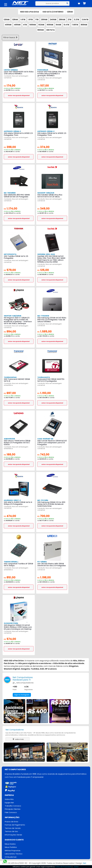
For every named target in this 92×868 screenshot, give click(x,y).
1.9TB (30, 20)
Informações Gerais (13, 835)
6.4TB (66, 25)
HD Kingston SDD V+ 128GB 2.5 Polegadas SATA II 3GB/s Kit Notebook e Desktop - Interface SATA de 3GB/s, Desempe (18, 321)
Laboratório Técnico (14, 854)
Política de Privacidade (63, 867)
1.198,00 (44, 577)
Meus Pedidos (11, 848)
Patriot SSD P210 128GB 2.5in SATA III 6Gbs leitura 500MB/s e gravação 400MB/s (52, 74)
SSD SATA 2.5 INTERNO (53, 12)
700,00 (44, 516)
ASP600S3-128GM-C (46, 131)
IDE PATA (50, 30)
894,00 (10, 332)
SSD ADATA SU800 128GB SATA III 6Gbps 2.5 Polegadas (18, 503)
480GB (17, 25)
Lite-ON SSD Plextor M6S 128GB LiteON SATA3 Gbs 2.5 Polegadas (51, 565)
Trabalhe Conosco (13, 806)
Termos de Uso (11, 832)
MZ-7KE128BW (10, 193)
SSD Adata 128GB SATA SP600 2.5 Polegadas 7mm (51, 134)
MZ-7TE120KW (43, 316)
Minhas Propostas (13, 851)
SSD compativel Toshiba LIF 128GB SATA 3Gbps (18, 565)
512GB (41, 25)
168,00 (10, 454)
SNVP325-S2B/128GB (12, 316)
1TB (37, 20)
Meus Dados (10, 844)
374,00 (44, 147)
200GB (44, 20)
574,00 (10, 639)
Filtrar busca (10, 37)
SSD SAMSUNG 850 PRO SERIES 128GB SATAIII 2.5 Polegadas (16, 196)
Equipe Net (9, 803)
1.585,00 (45, 332)
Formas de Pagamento (15, 825)
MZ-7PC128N (43, 500)
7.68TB (75, 25)
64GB (58, 25)
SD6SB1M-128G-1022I (46, 254)
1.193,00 (44, 393)
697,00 (10, 393)
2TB (70, 20)
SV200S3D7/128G (11, 623)
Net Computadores (15, 730)
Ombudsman (11, 858)
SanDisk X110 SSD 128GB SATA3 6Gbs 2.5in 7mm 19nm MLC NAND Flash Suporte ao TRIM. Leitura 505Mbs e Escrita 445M (51, 259)
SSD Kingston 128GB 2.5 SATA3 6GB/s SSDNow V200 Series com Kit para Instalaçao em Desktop (18, 627)
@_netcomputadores (23, 683)
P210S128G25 (43, 70)
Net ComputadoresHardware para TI (23, 679)
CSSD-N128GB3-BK (45, 439)
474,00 (10, 516)
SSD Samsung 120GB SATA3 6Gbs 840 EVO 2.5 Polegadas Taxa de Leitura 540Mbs (52, 320)
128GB (70, 12)
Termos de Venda (13, 829)
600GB (50, 25)
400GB (8, 25)
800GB (84, 25)
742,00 (44, 454)
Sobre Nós (9, 799)
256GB (62, 20)
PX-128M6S (42, 562)
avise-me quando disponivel (19, 95)
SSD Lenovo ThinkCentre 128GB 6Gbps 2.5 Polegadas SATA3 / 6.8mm (17, 443)
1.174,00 (11, 209)
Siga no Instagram (22, 695)
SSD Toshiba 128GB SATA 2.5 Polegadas (16, 257)
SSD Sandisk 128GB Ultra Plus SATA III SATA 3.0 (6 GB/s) (52, 196)
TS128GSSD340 (10, 377)
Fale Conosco (11, 813)
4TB (25, 25)
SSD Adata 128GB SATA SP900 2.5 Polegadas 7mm (18, 134)
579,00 (10, 270)
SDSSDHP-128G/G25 (46, 193)
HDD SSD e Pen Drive (30, 12)
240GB (53, 20)
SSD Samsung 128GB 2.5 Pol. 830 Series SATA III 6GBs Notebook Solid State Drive (51, 504)
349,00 (44, 209)
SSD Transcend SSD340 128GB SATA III (17, 380)
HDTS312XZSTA (10, 254)
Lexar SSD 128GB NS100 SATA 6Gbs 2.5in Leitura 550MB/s (18, 73)
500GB (33, 25)
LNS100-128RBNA (11, 70)
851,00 (10, 577)
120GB (7, 20)
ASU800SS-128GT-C (12, 500)
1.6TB (23, 20)
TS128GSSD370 (44, 377)
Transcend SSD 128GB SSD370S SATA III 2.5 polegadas (50, 380)
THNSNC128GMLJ (11, 562)
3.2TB (76, 20)
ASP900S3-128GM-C (12, 131)
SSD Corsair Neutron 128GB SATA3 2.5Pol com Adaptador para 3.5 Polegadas (52, 443)
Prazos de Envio (11, 822)
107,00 (43, 86)
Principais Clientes (13, 809)
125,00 (43, 270)
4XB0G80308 (9, 439)
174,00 (10, 86)
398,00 (10, 147)
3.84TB (85, 20)
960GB (41, 30)
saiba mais (18, 739)
